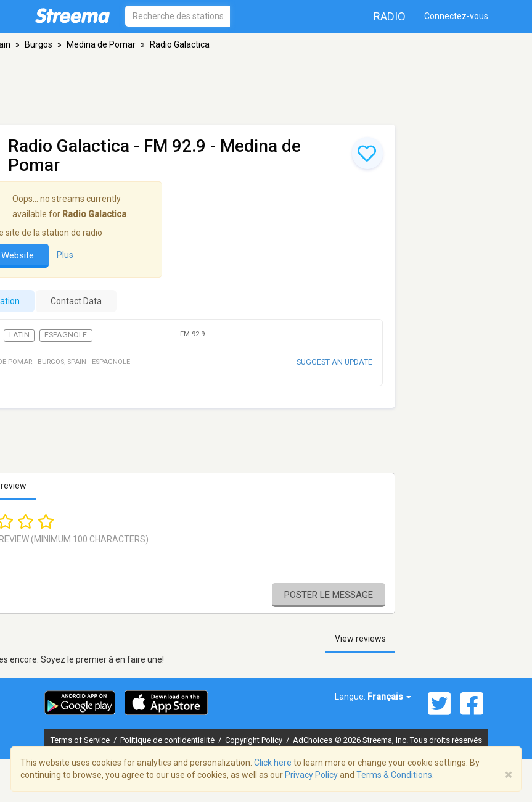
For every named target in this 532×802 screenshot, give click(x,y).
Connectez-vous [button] (456, 16)
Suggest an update (334, 362)
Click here (273, 763)
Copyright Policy (255, 740)
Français (389, 697)
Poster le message (329, 595)
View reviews (360, 639)
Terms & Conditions (394, 775)
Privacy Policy (311, 775)
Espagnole (66, 335)
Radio (390, 16)
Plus (65, 255)
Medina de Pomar (101, 44)
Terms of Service (81, 740)
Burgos (39, 44)
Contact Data (76, 301)
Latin (19, 335)
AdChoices (313, 740)
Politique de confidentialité (168, 740)
